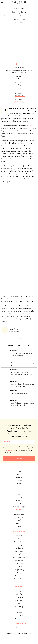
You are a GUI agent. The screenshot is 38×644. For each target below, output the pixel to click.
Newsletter (19, 600)
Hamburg (19, 474)
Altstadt (19, 536)
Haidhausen (19, 548)
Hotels (19, 503)
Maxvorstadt (19, 560)
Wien (19, 484)
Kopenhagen (19, 477)
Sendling (19, 582)
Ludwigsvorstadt (19, 557)
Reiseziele (19, 497)
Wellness (19, 500)
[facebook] (13, 628)
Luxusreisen (19, 493)
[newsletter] (25, 628)
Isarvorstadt (19, 551)
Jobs (19, 610)
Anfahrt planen (20, 85)
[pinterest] (21, 628)
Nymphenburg (19, 570)
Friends (19, 613)
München (19, 481)
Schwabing (19, 576)
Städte (19, 467)
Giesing (19, 545)
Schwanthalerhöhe (19, 579)
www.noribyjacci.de (20, 96)
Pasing (19, 573)
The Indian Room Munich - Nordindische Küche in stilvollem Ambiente (21, 375)
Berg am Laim (19, 542)
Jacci (31, 126)
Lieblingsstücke (19, 514)
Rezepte (19, 523)
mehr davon (20, 410)
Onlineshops (19, 517)
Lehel (19, 554)
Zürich (19, 487)
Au (19, 539)
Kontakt (19, 594)
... (19, 92)
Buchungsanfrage (19, 507)
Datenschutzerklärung (10, 451)
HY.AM (29, 633)
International (19, 490)
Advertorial (19, 23)
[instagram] (17, 628)
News (19, 526)
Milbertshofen (19, 563)
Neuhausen (19, 566)
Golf (19, 520)
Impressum (19, 619)
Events (19, 603)
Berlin (19, 471)
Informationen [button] (19, 587)
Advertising (19, 606)
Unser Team (19, 597)
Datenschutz (19, 616)
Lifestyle (19, 510)
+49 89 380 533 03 (19, 93)
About (19, 591)
